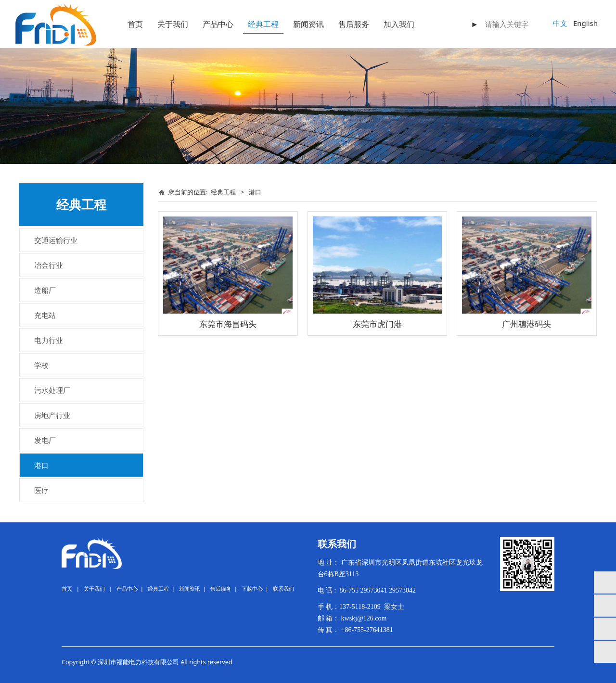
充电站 (45, 315)
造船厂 (45, 290)
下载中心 (252, 588)
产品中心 (218, 24)
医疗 (41, 490)
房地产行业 (52, 415)
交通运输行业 (56, 240)
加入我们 (399, 24)
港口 (41, 465)
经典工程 (263, 24)
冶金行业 (49, 265)
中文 (560, 23)
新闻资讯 (308, 24)
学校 (41, 365)
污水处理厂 (52, 390)
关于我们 (173, 24)
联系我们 (283, 588)
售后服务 (354, 24)
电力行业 (49, 340)
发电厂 (45, 440)
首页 (135, 24)
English (585, 23)
